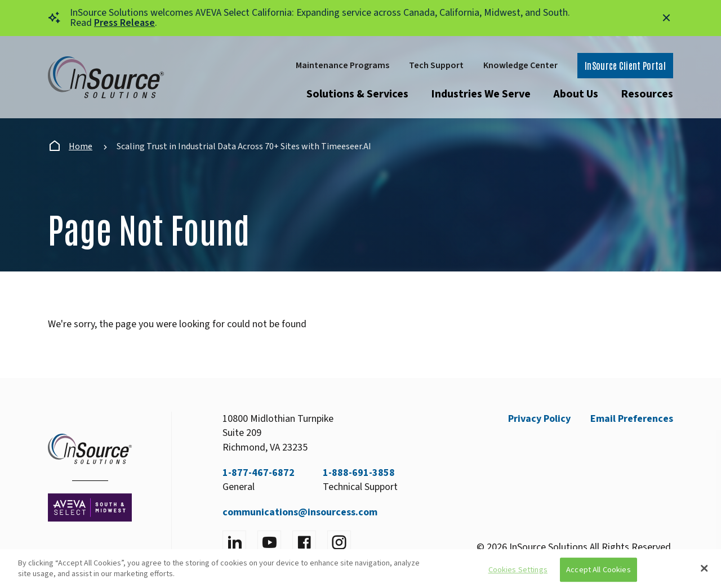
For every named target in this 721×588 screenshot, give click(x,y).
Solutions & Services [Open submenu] (357, 94)
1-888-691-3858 (359, 473)
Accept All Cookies (598, 570)
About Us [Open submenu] (576, 94)
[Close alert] (666, 18)
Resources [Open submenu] (647, 94)
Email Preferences (632, 419)
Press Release (124, 23)
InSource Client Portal (625, 65)
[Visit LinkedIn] (234, 542)
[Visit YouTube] (269, 542)
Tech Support (436, 65)
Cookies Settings (518, 570)
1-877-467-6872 (259, 473)
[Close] (704, 568)
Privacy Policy (539, 419)
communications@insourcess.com (300, 512)
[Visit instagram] (339, 542)
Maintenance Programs (342, 65)
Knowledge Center (520, 65)
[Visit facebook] (304, 542)
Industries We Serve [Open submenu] (481, 94)
